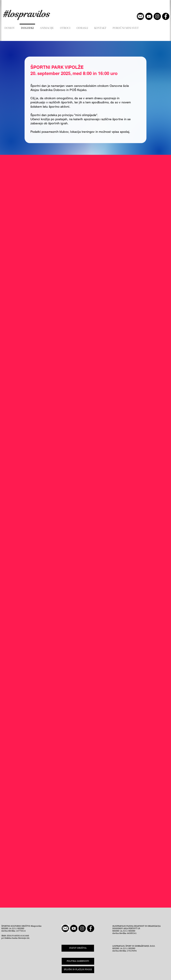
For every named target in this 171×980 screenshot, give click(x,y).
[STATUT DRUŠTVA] (78, 948)
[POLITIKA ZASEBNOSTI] (78, 961)
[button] (78, 970)
